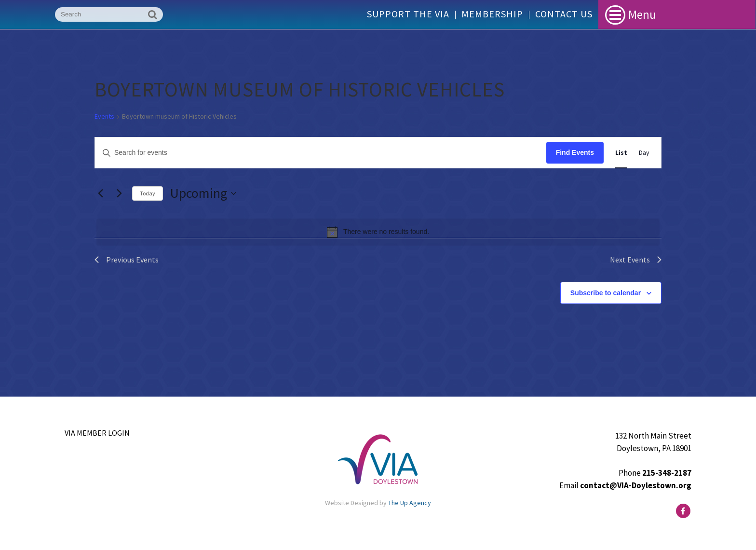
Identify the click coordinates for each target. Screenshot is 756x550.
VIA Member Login (97, 433)
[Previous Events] (100, 193)
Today (148, 193)
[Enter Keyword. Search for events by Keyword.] (321, 153)
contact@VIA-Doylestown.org (636, 485)
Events (104, 116)
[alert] (378, 232)
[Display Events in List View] (621, 153)
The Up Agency (410, 503)
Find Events (575, 152)
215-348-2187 (667, 473)
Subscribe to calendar (606, 293)
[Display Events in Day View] (644, 153)
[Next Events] (119, 193)
